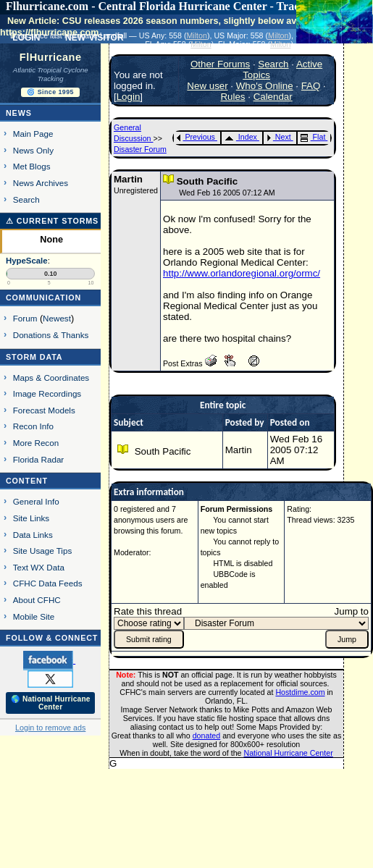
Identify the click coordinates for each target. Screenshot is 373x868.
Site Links (31, 518)
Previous (196, 137)
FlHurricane (51, 57)
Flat (313, 137)
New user (207, 86)
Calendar (273, 97)
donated (207, 736)
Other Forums (220, 64)
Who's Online (265, 86)
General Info (36, 501)
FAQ (311, 86)
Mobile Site (34, 616)
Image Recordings (47, 393)
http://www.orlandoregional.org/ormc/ (242, 273)
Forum (25, 318)
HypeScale (27, 261)
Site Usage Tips (43, 551)
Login (129, 97)
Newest (57, 318)
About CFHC (37, 600)
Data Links (33, 535)
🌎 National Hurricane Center (51, 703)
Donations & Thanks (51, 335)
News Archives (41, 183)
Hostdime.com (300, 692)
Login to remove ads (50, 728)
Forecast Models (44, 410)
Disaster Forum (140, 149)
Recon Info (33, 426)
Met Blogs (32, 166)
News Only (33, 150)
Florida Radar (39, 459)
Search (26, 199)
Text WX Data (39, 567)
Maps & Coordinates (51, 378)
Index (241, 137)
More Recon (36, 443)
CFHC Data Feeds (48, 583)
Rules (232, 97)
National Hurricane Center (289, 753)
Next (279, 137)
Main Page (33, 134)
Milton (196, 35)
